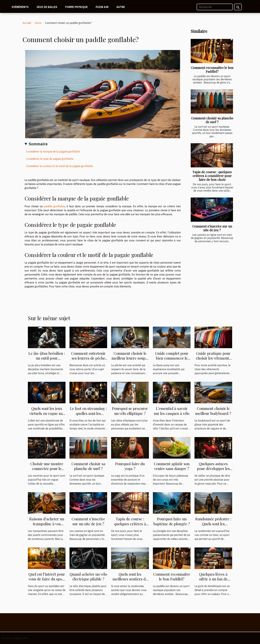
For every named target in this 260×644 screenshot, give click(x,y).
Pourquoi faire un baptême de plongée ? (172, 521)
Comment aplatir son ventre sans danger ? (172, 466)
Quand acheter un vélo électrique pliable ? (88, 577)
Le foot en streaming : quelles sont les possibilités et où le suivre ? (88, 416)
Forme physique (76, 7)
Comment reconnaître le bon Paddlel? (212, 69)
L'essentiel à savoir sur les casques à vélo (172, 411)
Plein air (102, 7)
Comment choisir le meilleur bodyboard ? (213, 411)
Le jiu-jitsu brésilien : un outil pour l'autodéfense (47, 358)
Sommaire (38, 144)
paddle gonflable (55, 206)
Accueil (27, 23)
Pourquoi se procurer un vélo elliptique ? (130, 411)
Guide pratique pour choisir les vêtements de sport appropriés (213, 358)
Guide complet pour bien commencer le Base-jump (172, 358)
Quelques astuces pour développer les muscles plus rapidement (213, 471)
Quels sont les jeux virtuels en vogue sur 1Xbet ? (47, 413)
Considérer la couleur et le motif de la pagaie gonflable (60, 166)
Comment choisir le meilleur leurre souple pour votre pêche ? (130, 358)
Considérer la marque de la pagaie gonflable (53, 151)
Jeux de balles (47, 7)
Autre (121, 7)
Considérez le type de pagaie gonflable (50, 159)
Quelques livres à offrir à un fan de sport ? (213, 579)
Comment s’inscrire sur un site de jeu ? (212, 228)
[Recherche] (215, 7)
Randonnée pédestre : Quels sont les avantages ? (213, 524)
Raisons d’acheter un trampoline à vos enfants (47, 524)
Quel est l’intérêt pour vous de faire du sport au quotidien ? (47, 579)
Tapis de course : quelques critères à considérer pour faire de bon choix (212, 176)
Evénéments (20, 7)
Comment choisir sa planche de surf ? (212, 120)
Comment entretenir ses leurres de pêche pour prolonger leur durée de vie (88, 361)
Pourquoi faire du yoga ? (130, 466)
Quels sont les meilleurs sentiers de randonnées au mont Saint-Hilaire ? (130, 582)
